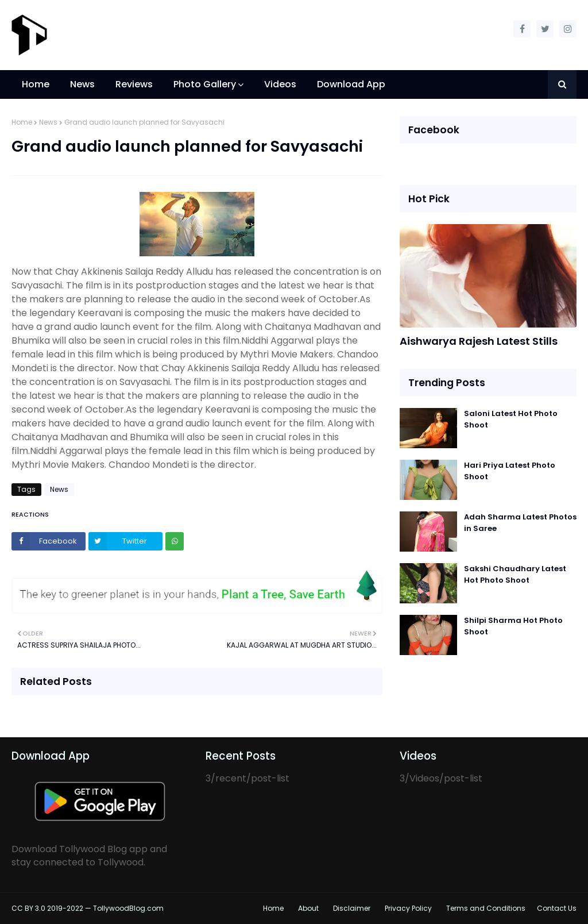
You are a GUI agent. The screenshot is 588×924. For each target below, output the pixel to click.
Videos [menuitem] (280, 84)
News (48, 122)
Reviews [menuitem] (134, 84)
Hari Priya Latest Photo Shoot (510, 471)
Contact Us (557, 908)
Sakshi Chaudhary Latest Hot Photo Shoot (515, 574)
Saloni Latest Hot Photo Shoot (511, 419)
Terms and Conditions (486, 908)
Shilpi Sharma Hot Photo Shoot (513, 626)
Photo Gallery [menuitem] (205, 84)
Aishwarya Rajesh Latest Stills (479, 341)
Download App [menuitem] (351, 84)
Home (22, 122)
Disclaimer (352, 908)
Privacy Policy (408, 908)
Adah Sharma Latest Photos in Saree (520, 523)
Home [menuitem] (36, 84)
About (308, 908)
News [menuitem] (82, 84)
